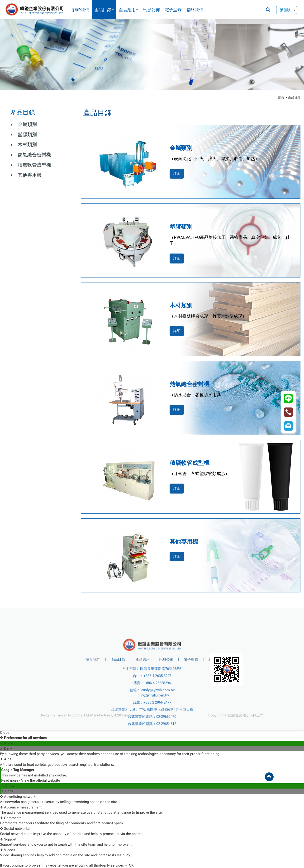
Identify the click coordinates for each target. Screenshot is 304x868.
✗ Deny (6, 748)
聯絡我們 (195, 10)
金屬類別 (27, 124)
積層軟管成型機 (34, 165)
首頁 (281, 97)
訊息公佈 (151, 10)
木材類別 (27, 144)
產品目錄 (104, 10)
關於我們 (81, 10)
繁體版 (285, 10)
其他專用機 (30, 175)
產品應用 (128, 10)
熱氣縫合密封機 (34, 155)
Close (5, 733)
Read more (10, 780)
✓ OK (129, 865)
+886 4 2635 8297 (157, 722)
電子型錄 (173, 10)
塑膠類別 (27, 134)
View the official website (41, 780)
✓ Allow (7, 743)
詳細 (177, 173)
